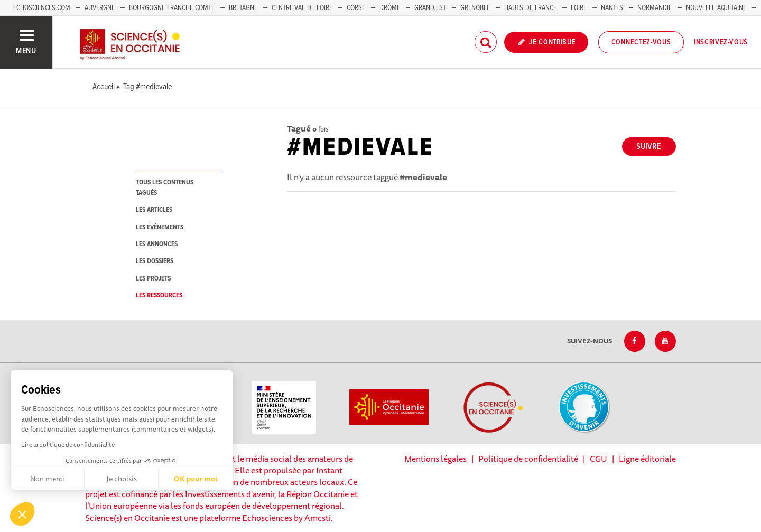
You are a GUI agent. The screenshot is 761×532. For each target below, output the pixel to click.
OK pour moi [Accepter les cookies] (196, 479)
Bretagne (243, 8)
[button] (22, 514)
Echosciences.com (42, 8)
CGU (598, 459)
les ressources (159, 296)
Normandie (655, 8)
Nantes (612, 8)
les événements (160, 227)
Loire (579, 8)
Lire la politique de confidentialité (68, 445)
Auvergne (100, 8)
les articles (154, 210)
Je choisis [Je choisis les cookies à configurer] (122, 479)
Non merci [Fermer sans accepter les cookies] (47, 479)
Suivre (649, 147)
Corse (356, 8)
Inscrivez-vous (721, 42)
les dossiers (155, 261)
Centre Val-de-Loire (302, 8)
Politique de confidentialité (528, 459)
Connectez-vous (641, 42)
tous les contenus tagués (165, 188)
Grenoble (476, 8)
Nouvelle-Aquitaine (716, 8)
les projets (153, 279)
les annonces (157, 244)
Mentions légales (435, 459)
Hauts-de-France (530, 8)
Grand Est (430, 8)
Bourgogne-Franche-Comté (172, 8)
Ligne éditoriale (647, 459)
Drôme (390, 8)
